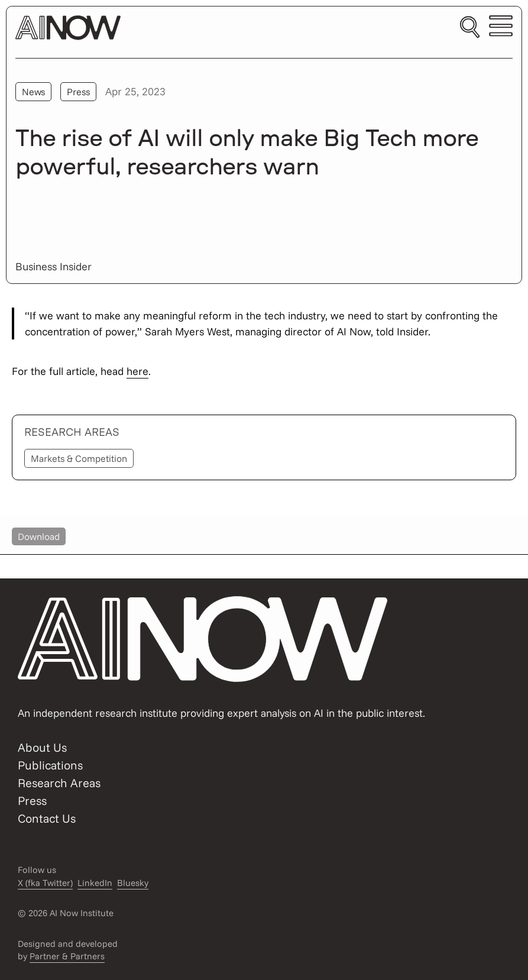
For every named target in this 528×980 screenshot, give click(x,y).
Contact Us (47, 818)
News (33, 92)
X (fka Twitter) (45, 883)
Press (78, 92)
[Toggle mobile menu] (501, 28)
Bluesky (133, 883)
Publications (50, 765)
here (137, 371)
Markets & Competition (79, 458)
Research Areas (59, 783)
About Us (42, 747)
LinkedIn (95, 883)
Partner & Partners (67, 956)
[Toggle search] (470, 28)
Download (39, 536)
